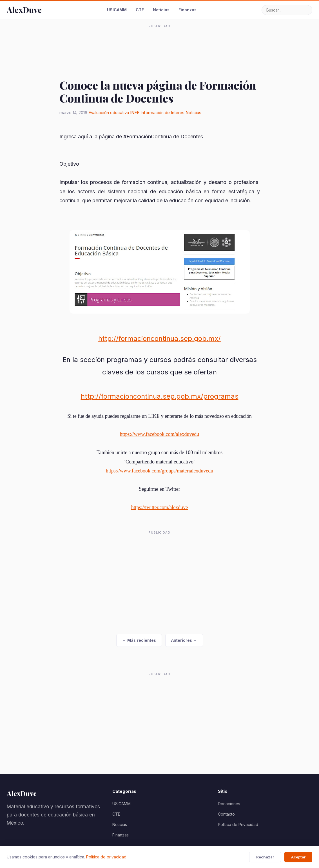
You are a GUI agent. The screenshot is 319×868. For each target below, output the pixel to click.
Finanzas (188, 10)
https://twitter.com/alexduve (159, 507)
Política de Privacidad (238, 824)
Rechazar (265, 857)
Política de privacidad (106, 857)
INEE (135, 113)
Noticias (161, 10)
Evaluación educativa (109, 113)
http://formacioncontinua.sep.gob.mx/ (159, 338)
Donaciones (229, 804)
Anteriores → (184, 640)
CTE (140, 10)
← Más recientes (139, 640)
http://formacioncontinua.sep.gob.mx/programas (160, 396)
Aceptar (298, 857)
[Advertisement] (159, 43)
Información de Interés (162, 113)
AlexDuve (24, 10)
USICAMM (117, 10)
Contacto (226, 814)
